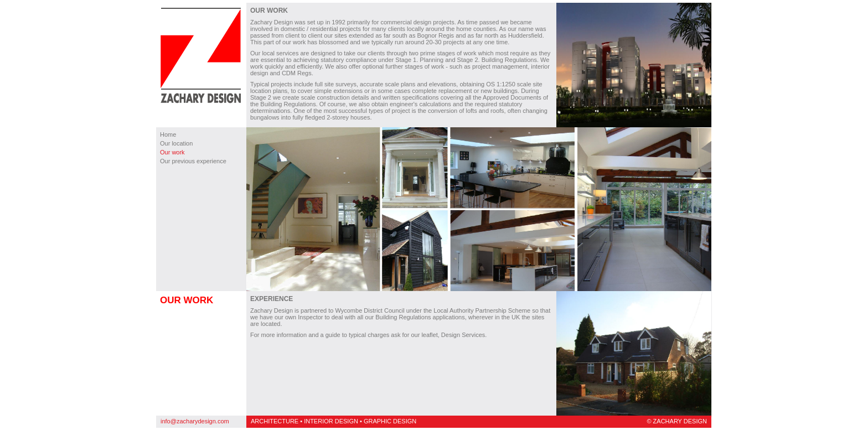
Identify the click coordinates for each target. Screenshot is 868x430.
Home (168, 134)
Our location (176, 143)
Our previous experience (193, 161)
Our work (172, 152)
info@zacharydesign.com (195, 421)
